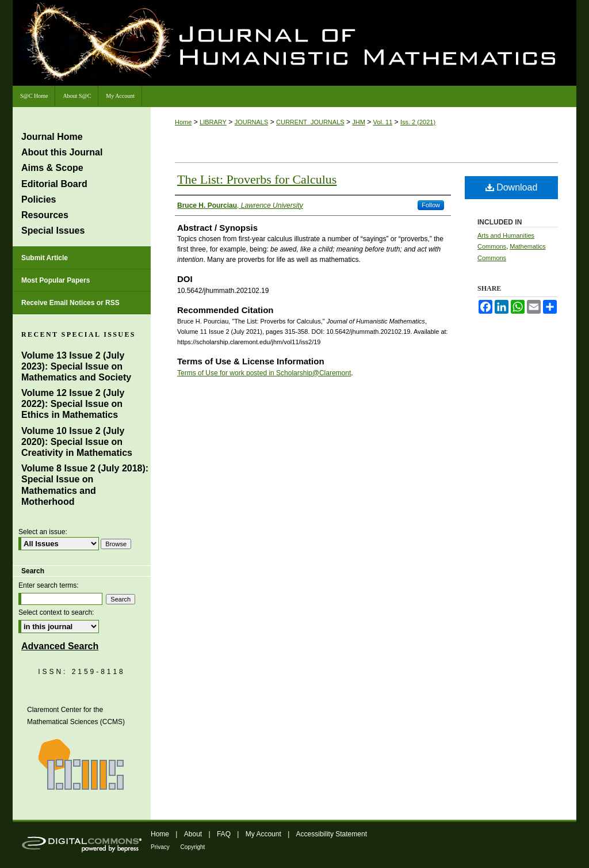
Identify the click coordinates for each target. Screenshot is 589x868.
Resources (45, 215)
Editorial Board (54, 184)
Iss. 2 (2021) (418, 122)
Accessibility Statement (332, 834)
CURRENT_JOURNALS (310, 122)
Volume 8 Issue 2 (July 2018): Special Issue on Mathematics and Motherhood (85, 485)
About (194, 834)
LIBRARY (213, 122)
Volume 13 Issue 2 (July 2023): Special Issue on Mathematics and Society (76, 366)
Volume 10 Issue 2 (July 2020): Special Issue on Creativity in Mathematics (77, 442)
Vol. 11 (383, 122)
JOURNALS (252, 122)
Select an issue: (43, 532)
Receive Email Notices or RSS (70, 303)
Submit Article (45, 258)
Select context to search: (56, 612)
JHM (359, 122)
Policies (39, 199)
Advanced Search (60, 646)
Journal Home (52, 137)
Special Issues (53, 231)
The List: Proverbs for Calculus (257, 179)
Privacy (161, 847)
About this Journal (62, 152)
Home (183, 122)
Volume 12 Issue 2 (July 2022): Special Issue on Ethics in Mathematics (73, 404)
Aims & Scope (52, 168)
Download (512, 187)
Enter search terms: (49, 585)
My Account (264, 834)
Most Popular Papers (56, 280)
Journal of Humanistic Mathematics (395, 45)
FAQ (225, 834)
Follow (431, 205)
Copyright (193, 847)
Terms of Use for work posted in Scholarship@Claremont (264, 373)
